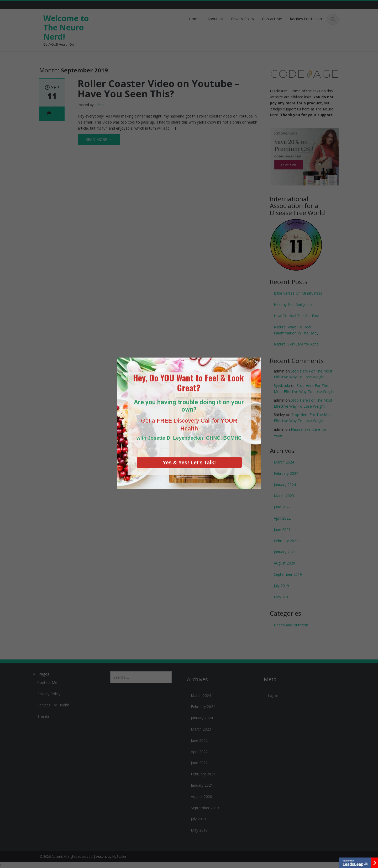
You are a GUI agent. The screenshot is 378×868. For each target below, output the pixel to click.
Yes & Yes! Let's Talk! (189, 433)
